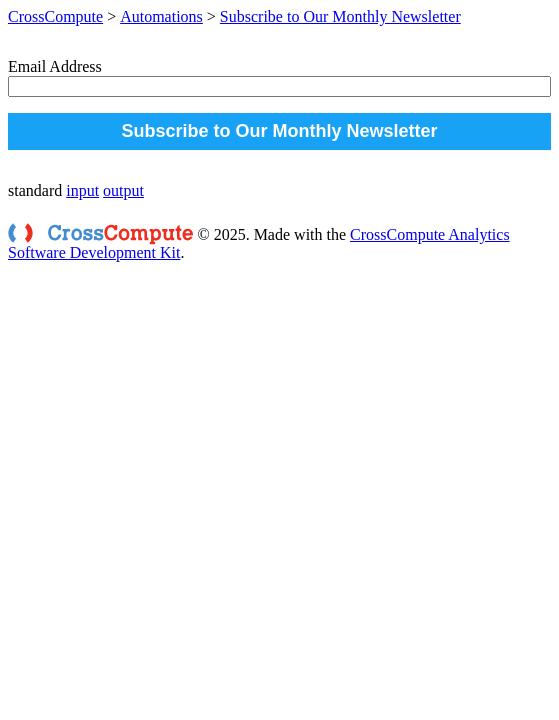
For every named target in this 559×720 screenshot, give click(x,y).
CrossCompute (55, 16)
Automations (161, 16)
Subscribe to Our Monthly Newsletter (340, 16)
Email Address (55, 66)
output (123, 190)
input (82, 190)
